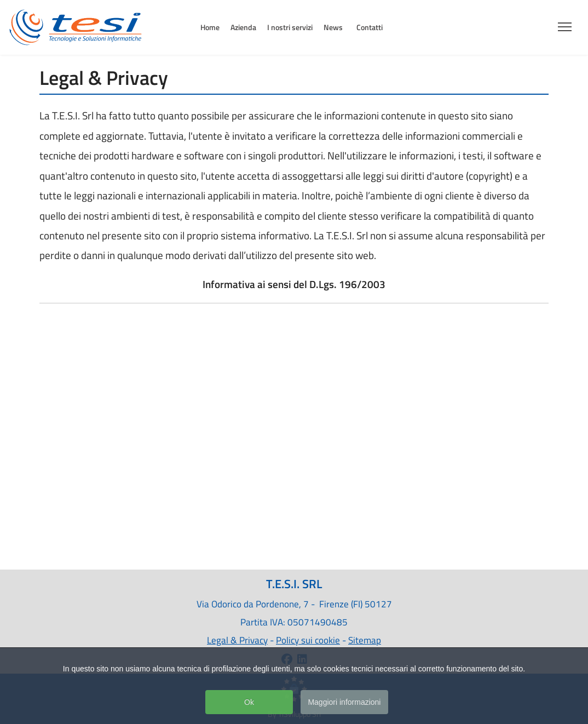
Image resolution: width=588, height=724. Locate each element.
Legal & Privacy (237, 640)
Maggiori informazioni (344, 703)
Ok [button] (249, 703)
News (333, 27)
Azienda (243, 27)
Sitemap (365, 640)
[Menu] (565, 23)
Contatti (370, 27)
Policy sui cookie (308, 640)
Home (210, 27)
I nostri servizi (290, 27)
